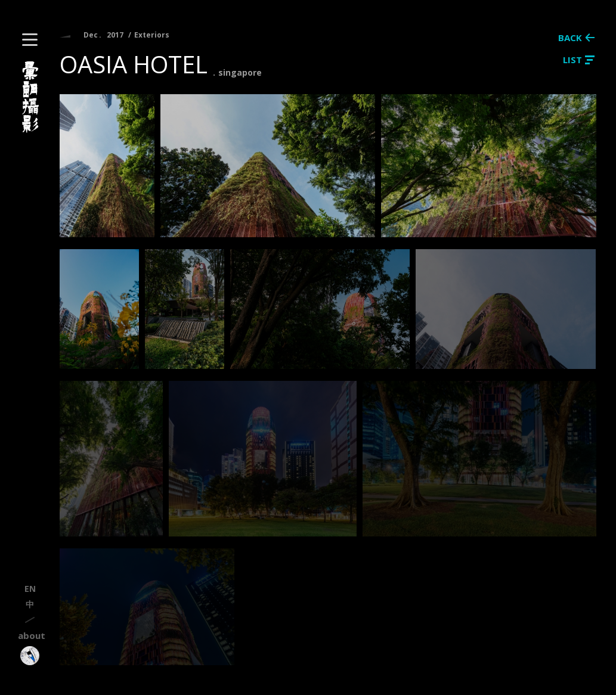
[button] (30, 40)
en (30, 589)
